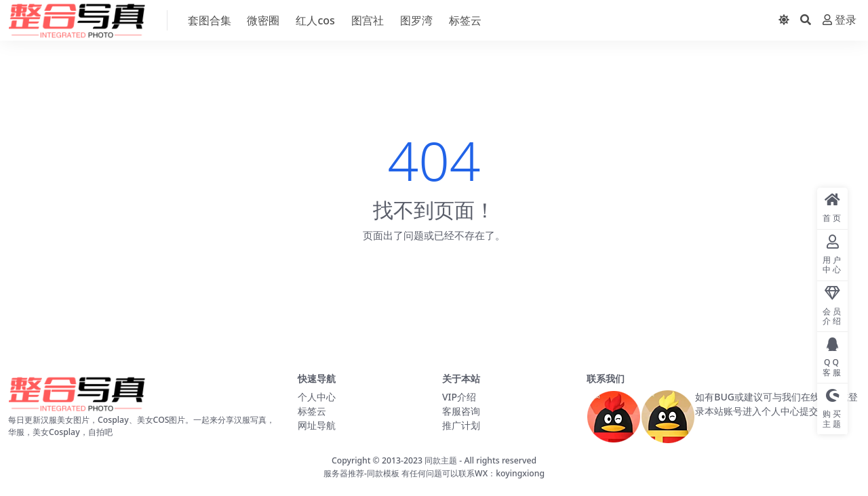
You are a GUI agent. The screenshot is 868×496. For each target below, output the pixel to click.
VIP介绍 (459, 397)
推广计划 (461, 425)
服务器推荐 (344, 473)
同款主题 (441, 460)
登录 (840, 20)
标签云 (312, 411)
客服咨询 (461, 411)
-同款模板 (382, 473)
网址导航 (317, 425)
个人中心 (317, 397)
